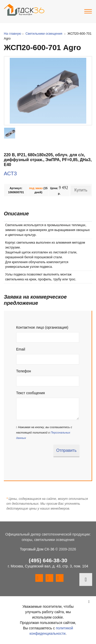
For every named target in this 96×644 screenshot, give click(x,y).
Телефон (24, 371)
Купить (81, 190)
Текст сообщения (30, 393)
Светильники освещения (44, 34)
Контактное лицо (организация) (42, 327)
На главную (13, 34)
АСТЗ (10, 173)
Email (21, 349)
